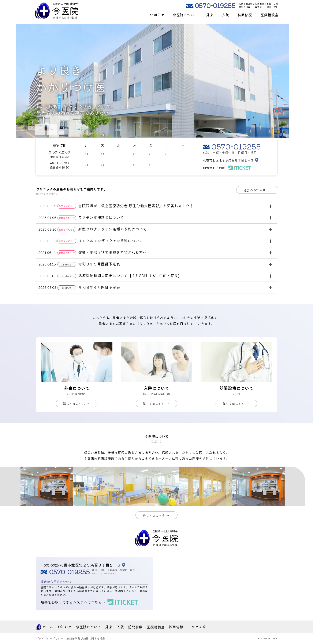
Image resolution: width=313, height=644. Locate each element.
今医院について (185, 15)
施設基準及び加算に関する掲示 (86, 639)
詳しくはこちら (78, 404)
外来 (210, 15)
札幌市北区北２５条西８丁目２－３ (257, 4)
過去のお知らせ (258, 190)
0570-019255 (215, 5)
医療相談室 (269, 15)
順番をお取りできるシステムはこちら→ (73, 602)
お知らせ (157, 15)
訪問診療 (245, 15)
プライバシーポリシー (50, 639)
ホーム (48, 627)
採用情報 (176, 627)
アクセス (195, 627)
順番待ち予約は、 (216, 168)
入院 (226, 15)
